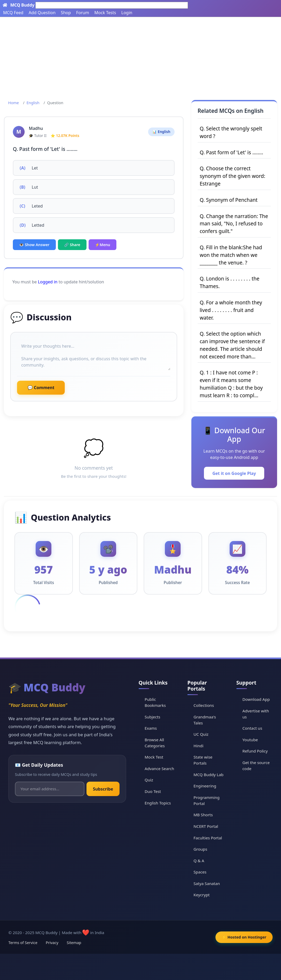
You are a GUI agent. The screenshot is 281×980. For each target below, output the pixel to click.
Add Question (42, 13)
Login (127, 13)
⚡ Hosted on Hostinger (244, 937)
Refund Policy (255, 751)
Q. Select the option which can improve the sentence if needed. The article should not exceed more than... (232, 345)
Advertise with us (256, 714)
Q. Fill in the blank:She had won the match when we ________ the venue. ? (231, 255)
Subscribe (103, 789)
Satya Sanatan (207, 883)
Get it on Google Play (234, 473)
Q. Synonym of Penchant (229, 200)
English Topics (158, 803)
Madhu (36, 128)
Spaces (200, 872)
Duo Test (153, 791)
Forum (82, 13)
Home (13, 103)
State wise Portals (203, 760)
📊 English (161, 132)
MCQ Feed (13, 13)
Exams (151, 728)
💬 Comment (41, 388)
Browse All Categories (155, 743)
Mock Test (154, 757)
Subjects (153, 717)
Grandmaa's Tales (205, 720)
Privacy (52, 943)
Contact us (252, 728)
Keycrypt (202, 895)
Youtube (250, 740)
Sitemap (74, 943)
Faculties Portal (208, 838)
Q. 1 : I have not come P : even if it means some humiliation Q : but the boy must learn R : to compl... (231, 384)
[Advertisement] (140, 56)
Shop (66, 13)
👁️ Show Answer (34, 245)
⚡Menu (102, 245)
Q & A (199, 861)
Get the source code (256, 766)
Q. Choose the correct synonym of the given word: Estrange (233, 176)
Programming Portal (206, 800)
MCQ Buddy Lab (208, 775)
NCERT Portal (206, 826)
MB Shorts (203, 815)
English (33, 103)
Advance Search (160, 769)
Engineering (205, 786)
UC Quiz (201, 734)
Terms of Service (23, 943)
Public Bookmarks (155, 702)
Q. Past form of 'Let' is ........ (231, 152)
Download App (256, 699)
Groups (200, 849)
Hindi (198, 746)
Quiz (149, 780)
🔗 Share (72, 245)
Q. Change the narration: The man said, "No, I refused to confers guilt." (234, 224)
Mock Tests (105, 13)
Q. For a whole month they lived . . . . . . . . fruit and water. (231, 310)
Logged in (48, 282)
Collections (204, 705)
